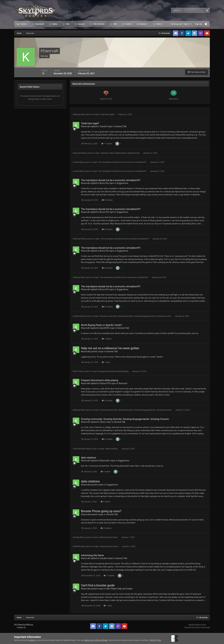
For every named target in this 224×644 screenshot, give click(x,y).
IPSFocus (29, 625)
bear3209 (104, 328)
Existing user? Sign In (181, 24)
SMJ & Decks (99, 24)
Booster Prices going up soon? (101, 511)
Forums (23, 24)
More (159, 24)
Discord (81, 24)
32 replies (107, 439)
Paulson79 (105, 383)
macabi (103, 558)
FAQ (67, 24)
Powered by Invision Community (197, 628)
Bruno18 (104, 183)
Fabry (102, 422)
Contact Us (21, 628)
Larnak (76, 162)
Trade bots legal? (108, 114)
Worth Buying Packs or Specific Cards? (101, 325)
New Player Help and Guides (119, 589)
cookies (32, 640)
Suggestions (122, 183)
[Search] (179, 10)
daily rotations (112, 449)
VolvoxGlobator (79, 449)
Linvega (76, 537)
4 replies (106, 472)
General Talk (121, 126)
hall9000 (76, 546)
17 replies (109, 576)
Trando (103, 126)
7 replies (107, 339)
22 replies (106, 528)
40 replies (107, 200)
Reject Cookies (200, 638)
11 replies (107, 144)
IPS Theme (19, 625)
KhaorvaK (85, 126)
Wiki (115, 24)
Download (39, 24)
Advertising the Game (109, 537)
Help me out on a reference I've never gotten (110, 348)
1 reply (106, 362)
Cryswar (76, 316)
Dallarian (77, 114)
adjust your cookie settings (96, 640)
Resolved (123, 383)
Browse (143, 24)
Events (128, 24)
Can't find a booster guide (98, 585)
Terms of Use (155, 640)
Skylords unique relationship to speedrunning (120, 153)
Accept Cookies (177, 638)
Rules (55, 24)
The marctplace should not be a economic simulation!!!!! (123, 162)
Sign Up (198, 24)
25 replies (107, 400)
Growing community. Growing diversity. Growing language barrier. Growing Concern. (136, 316)
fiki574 (76, 371)
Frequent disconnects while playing (114, 371)
